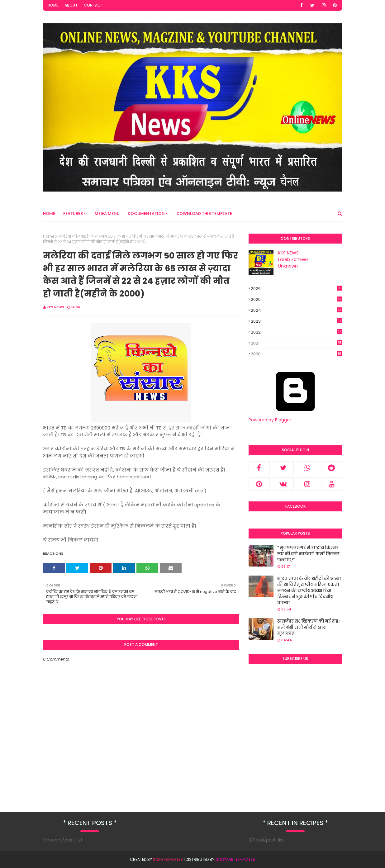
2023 (296, 321)
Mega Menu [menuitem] (107, 213)
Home (53, 5)
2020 (296, 354)
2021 (296, 343)
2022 (296, 332)
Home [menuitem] (49, 213)
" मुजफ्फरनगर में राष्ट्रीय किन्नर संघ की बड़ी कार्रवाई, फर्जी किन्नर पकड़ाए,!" (308, 554)
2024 (296, 310)
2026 (296, 289)
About (71, 5)
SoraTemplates (168, 859)
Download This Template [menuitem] (204, 213)
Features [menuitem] (73, 213)
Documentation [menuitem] (146, 213)
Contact (93, 5)
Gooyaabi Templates (235, 859)
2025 (296, 299)
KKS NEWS (55, 307)
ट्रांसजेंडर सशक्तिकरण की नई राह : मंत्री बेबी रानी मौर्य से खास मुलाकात (309, 627)
